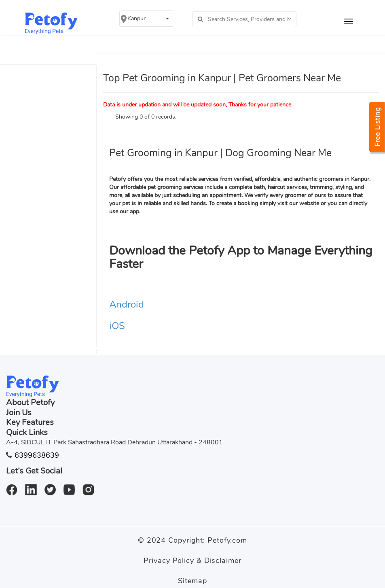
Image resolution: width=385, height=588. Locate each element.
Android (127, 304)
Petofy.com (227, 540)
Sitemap (192, 581)
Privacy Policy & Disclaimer (192, 560)
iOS (117, 326)
